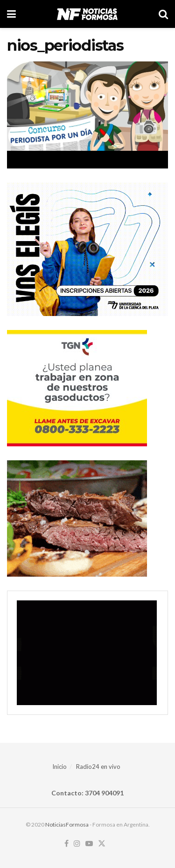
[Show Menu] (11, 14)
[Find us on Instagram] (77, 844)
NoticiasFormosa (67, 824)
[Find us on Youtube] (89, 844)
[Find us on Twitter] (102, 844)
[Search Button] (163, 14)
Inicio (59, 767)
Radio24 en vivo (98, 767)
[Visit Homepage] (87, 14)
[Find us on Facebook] (66, 844)
